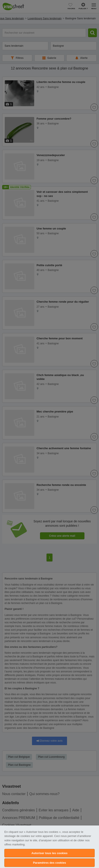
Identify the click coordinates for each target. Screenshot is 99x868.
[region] (49, 847)
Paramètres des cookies (50, 863)
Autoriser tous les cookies (50, 853)
